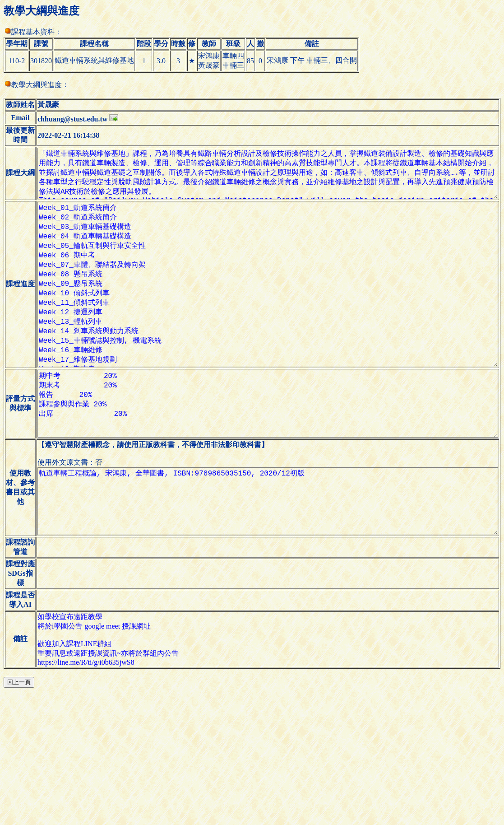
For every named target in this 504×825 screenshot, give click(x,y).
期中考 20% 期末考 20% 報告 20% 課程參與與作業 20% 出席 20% (264, 477)
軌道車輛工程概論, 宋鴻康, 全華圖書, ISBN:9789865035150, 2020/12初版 (264, 589)
